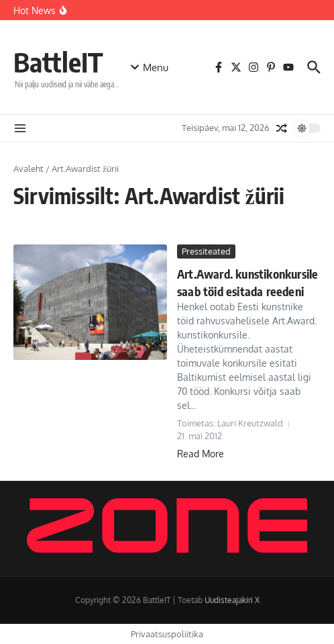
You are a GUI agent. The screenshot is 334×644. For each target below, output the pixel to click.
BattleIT (58, 62)
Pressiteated (206, 251)
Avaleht (29, 169)
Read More (201, 454)
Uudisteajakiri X (232, 600)
